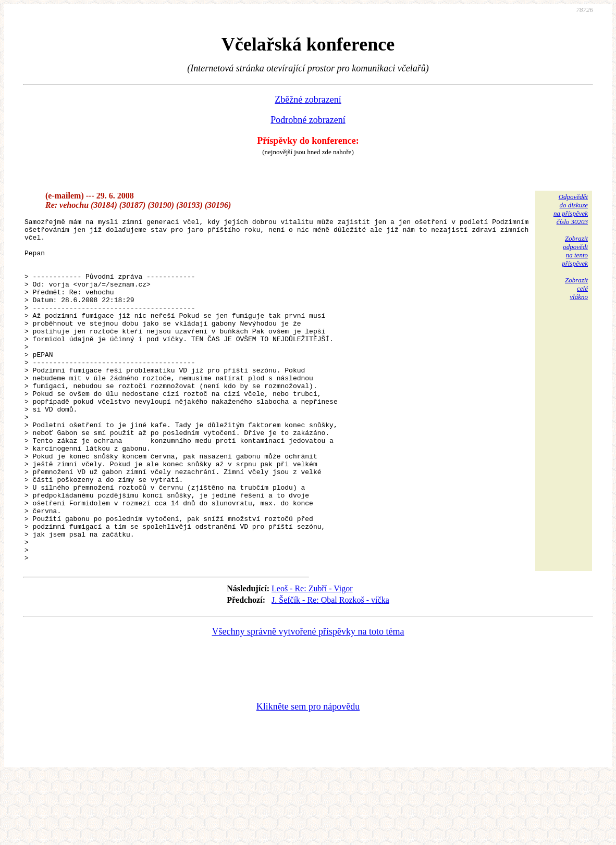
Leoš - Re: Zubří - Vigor (312, 657)
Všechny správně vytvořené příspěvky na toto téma (308, 700)
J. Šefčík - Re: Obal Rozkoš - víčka (330, 669)
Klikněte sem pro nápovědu (308, 775)
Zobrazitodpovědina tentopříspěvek (575, 251)
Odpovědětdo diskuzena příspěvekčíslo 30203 (571, 209)
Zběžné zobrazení (308, 100)
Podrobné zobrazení (308, 120)
